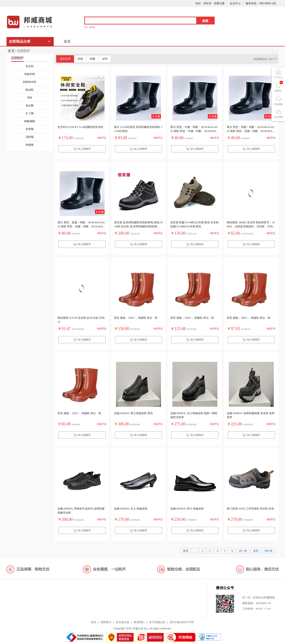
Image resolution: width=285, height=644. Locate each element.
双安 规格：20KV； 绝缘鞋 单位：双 (249, 318)
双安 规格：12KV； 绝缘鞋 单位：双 (79, 413)
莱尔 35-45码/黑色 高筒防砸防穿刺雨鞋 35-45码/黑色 (138, 129)
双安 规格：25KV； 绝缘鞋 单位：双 (192, 318)
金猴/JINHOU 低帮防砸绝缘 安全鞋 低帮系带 (251, 415)
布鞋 (30, 98)
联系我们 (139, 622)
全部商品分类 (20, 41)
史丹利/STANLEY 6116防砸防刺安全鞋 (80, 127)
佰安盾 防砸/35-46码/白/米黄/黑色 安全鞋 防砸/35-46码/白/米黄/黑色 (195, 224)
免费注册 (219, 3)
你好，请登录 (203, 3)
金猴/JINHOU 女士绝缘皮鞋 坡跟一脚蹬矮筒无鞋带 (194, 415)
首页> (13, 51)
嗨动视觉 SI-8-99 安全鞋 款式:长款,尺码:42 (81, 320)
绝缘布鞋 (30, 74)
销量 (93, 59)
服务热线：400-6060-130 (261, 3)
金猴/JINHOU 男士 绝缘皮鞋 (187, 509)
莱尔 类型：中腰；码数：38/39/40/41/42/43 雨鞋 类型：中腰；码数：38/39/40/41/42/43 (194, 130)
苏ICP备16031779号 (182, 622)
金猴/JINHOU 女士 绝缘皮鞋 (131, 509)
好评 (105, 59)
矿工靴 (30, 113)
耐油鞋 (30, 90)
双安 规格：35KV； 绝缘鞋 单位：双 (136, 318)
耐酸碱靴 (30, 121)
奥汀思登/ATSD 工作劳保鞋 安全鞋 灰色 (250, 509)
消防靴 (30, 137)
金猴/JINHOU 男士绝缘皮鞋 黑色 (133, 413)
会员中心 (235, 3)
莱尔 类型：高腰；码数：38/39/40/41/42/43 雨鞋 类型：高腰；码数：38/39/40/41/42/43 (251, 130)
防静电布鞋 (30, 82)
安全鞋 (30, 66)
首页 (67, 41)
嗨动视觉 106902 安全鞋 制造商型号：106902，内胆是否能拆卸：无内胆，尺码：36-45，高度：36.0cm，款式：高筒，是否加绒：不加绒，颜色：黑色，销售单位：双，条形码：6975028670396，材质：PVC (251, 225)
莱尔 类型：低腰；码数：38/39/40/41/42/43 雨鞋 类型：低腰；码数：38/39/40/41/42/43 (81, 225)
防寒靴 (30, 129)
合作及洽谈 (122, 622)
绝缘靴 (30, 145)
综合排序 (65, 59)
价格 (80, 59)
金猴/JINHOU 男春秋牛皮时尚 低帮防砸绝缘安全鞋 (81, 511)
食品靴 (30, 106)
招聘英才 (106, 622)
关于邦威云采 (157, 622)
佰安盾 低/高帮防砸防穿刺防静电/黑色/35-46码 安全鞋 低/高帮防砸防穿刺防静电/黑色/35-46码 (138, 225)
